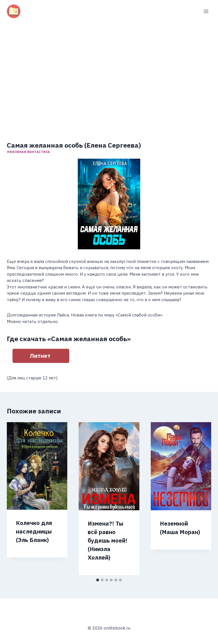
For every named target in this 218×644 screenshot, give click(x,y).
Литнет (40, 356)
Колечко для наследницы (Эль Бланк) (34, 531)
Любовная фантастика (28, 152)
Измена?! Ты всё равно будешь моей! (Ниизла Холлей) (108, 540)
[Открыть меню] (206, 11)
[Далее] (201, 499)
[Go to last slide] (17, 499)
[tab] (98, 580)
